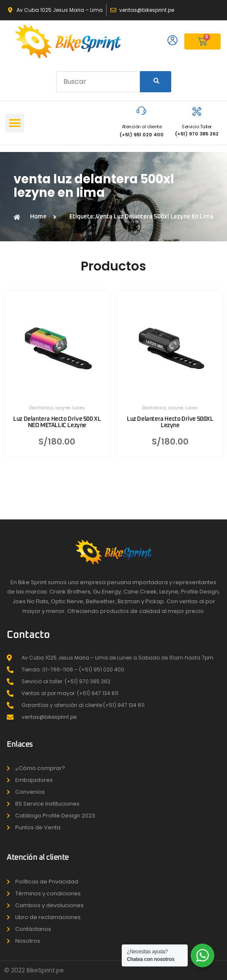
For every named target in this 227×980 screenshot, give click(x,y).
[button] (15, 123)
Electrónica (41, 408)
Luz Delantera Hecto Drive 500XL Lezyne (170, 422)
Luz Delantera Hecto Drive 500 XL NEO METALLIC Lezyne (57, 422)
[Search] (156, 82)
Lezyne (63, 408)
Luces (79, 408)
